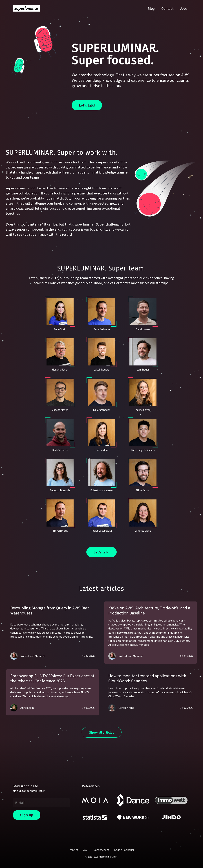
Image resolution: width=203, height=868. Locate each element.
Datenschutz (101, 850)
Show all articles (102, 732)
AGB (86, 850)
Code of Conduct (124, 850)
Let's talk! (87, 105)
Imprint (74, 850)
